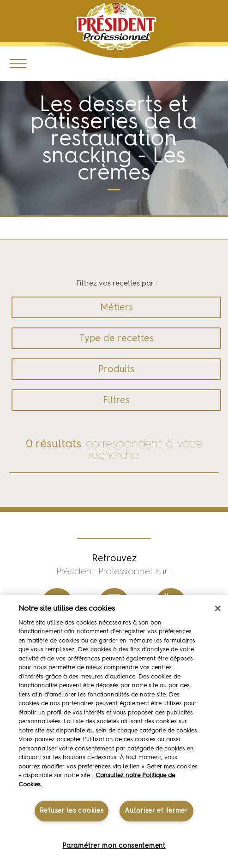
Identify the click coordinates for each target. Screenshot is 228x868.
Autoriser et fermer (156, 811)
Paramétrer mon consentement (114, 846)
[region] (114, 731)
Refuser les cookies (72, 811)
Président (116, 27)
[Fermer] (218, 608)
